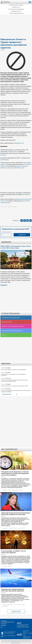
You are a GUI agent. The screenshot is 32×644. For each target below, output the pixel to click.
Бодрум (23, 604)
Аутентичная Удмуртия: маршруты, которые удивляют (14, 370)
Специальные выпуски (11, 318)
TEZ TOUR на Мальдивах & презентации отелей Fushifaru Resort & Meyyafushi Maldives (16, 391)
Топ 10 (4, 335)
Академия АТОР (16, 11)
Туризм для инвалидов (16, 9)
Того (6, 207)
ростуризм (14, 207)
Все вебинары (7, 394)
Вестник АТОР (7, 322)
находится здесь (12, 151)
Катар (19, 528)
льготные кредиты (15, 490)
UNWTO (10, 566)
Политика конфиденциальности (7, 622)
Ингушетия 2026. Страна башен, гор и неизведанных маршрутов (13, 375)
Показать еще (16, 611)
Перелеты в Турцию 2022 (7, 604)
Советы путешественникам (12, 326)
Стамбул (19, 604)
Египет (2, 207)
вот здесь (3, 155)
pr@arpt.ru (13, 635)
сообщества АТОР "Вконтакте (16, 168)
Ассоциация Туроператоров (7, 2)
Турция (10, 207)
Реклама (3, 626)
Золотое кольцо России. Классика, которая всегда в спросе (15, 386)
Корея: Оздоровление (17, 13)
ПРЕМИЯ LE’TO (16, 7)
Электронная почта (6, 232)
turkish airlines (5, 606)
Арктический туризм (16, 5)
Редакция (4, 624)
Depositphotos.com (19, 143)
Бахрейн (11, 528)
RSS (2, 627)
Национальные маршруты (12, 331)
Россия (23, 528)
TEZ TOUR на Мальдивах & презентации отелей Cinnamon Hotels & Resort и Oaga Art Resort (14, 381)
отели (9, 490)
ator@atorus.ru (11, 633)
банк (21, 490)
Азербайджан (5, 528)
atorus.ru (13, 643)
